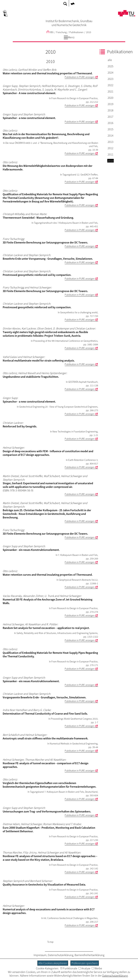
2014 (111, 136)
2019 (111, 104)
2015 (111, 129)
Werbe (97, 968)
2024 (111, 73)
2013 (111, 142)
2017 (111, 117)
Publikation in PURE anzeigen (80, 77)
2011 (111, 154)
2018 (111, 110)
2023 (111, 79)
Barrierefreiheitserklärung (89, 955)
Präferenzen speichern (85, 963)
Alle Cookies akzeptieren (53, 963)
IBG (50, 32)
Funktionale (69, 968)
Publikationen (76, 32)
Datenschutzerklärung (61, 955)
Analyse (84, 968)
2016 (111, 123)
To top (50, 942)
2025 (111, 66)
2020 (111, 98)
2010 (89, 32)
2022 (111, 85)
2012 (111, 148)
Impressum (40, 955)
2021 (111, 91)
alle (110, 60)
